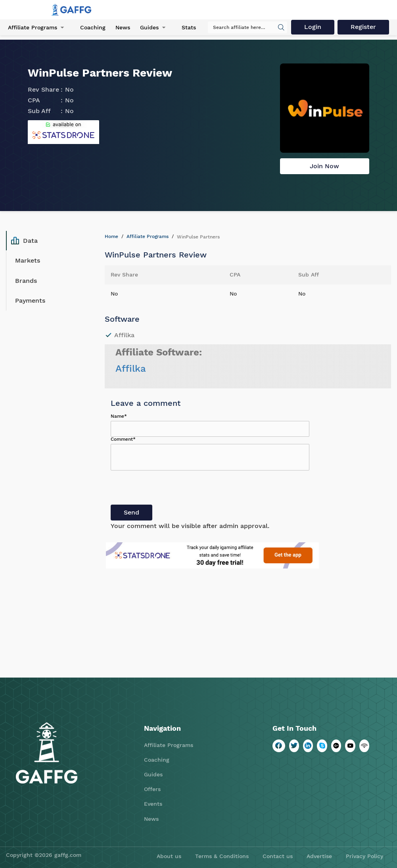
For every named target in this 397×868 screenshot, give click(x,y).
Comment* (123, 439)
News (123, 27)
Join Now (324, 166)
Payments (30, 301)
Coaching (93, 27)
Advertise (319, 856)
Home (111, 236)
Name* (119, 416)
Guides (149, 27)
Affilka (131, 369)
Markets (28, 260)
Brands (26, 281)
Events (153, 804)
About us (169, 856)
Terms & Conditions (222, 856)
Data (24, 241)
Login (313, 27)
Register (363, 27)
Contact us (278, 856)
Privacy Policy (364, 856)
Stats (189, 27)
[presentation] (171, 489)
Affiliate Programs (33, 27)
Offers (152, 789)
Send (131, 512)
